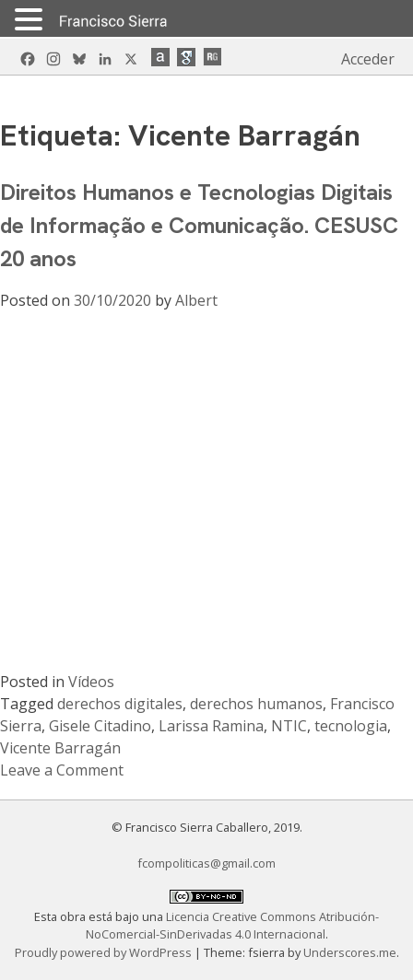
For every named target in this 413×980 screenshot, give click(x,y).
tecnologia (351, 726)
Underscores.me (350, 952)
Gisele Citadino (100, 726)
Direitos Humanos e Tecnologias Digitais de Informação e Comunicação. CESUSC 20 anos (199, 225)
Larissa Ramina (211, 726)
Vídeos (91, 682)
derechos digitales (120, 704)
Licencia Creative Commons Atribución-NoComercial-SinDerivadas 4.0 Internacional (233, 925)
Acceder (368, 59)
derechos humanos (256, 704)
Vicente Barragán (60, 748)
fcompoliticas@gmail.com (206, 863)
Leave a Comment (62, 770)
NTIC (289, 726)
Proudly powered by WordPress (105, 952)
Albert (196, 300)
